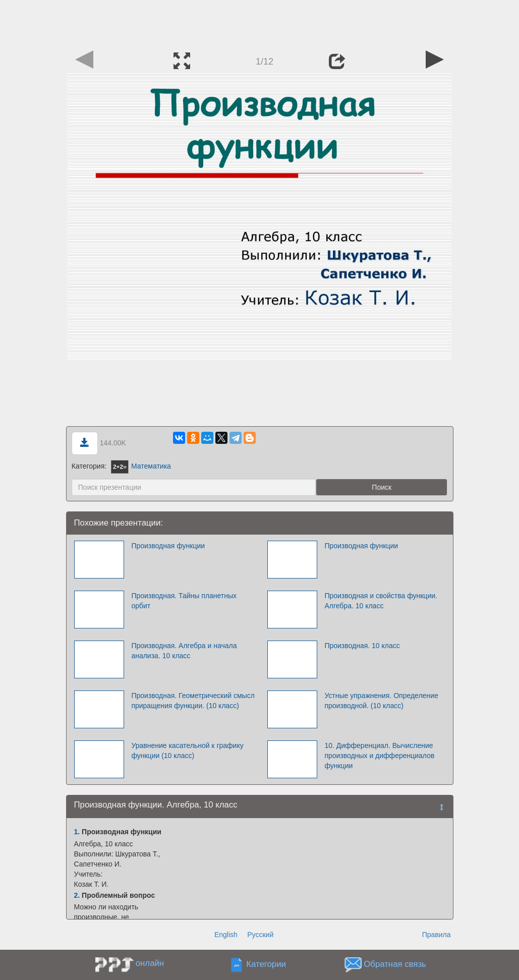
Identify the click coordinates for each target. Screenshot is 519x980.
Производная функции (168, 546)
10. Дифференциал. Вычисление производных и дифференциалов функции (379, 756)
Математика (141, 466)
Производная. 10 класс (362, 646)
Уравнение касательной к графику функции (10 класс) (187, 751)
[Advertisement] (260, 23)
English (226, 935)
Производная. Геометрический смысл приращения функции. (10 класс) (193, 701)
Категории (266, 965)
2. (77, 895)
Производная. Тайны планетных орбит (184, 601)
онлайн (150, 963)
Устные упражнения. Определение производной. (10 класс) (381, 701)
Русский (260, 935)
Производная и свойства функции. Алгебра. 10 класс (381, 601)
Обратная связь (395, 965)
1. (77, 832)
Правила (437, 935)
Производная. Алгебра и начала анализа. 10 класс (184, 651)
